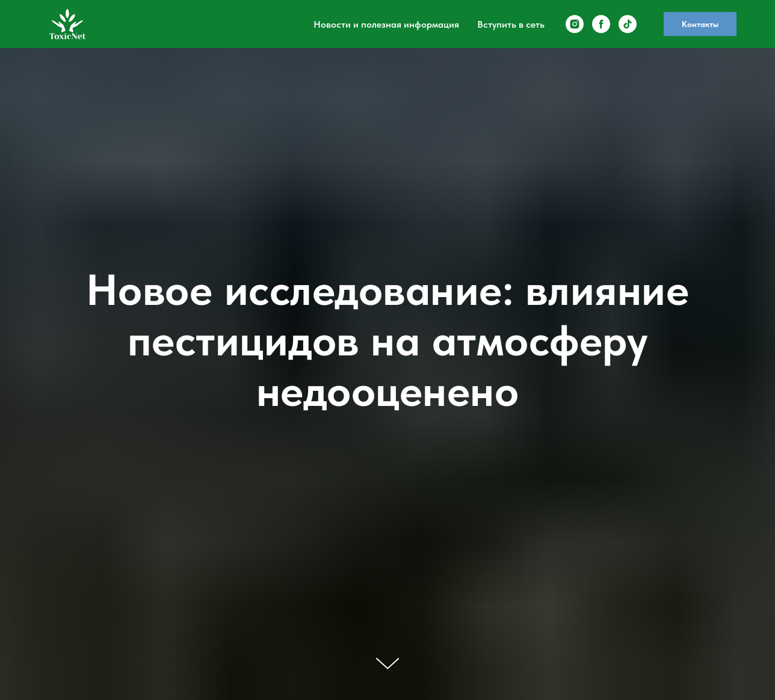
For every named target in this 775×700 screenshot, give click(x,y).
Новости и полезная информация (386, 24)
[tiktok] (628, 24)
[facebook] (601, 24)
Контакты (700, 24)
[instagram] (575, 24)
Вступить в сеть (511, 24)
